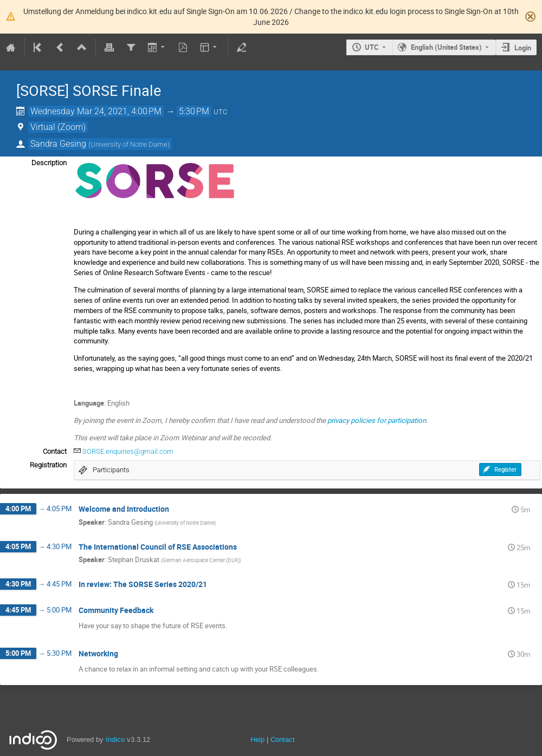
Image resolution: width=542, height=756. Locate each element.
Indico (115, 739)
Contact (283, 739)
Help (257, 739)
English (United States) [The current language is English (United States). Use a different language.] (446, 47)
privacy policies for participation (377, 420)
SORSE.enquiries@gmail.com (128, 451)
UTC (372, 47)
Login (523, 48)
